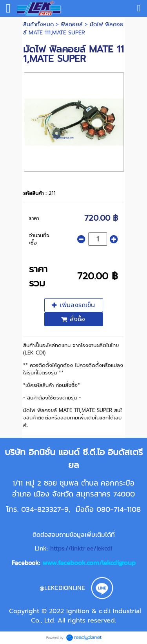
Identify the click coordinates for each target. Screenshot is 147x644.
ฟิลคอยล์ (72, 24)
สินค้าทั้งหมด (38, 24)
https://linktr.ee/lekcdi (81, 548)
